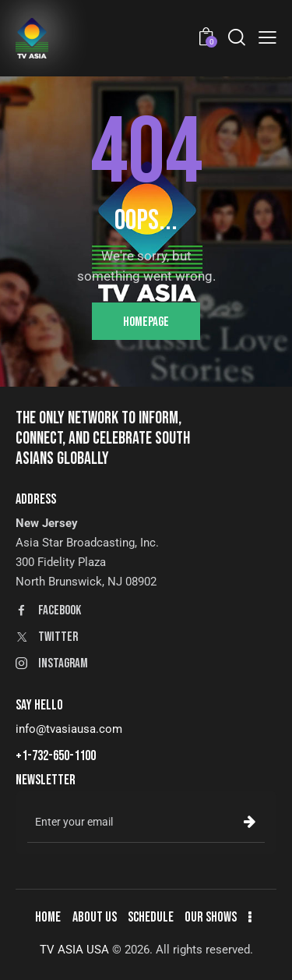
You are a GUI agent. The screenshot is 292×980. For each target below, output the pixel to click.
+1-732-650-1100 (56, 756)
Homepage (146, 322)
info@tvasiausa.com (69, 729)
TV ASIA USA (74, 950)
